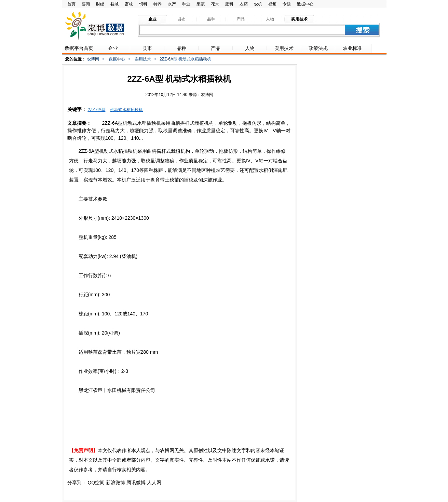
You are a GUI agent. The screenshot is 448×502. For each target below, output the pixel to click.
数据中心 (305, 4)
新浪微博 (116, 483)
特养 (158, 4)
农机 (258, 4)
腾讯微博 (136, 483)
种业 (186, 4)
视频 (272, 4)
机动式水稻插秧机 (126, 110)
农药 (244, 4)
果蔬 (201, 4)
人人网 (154, 483)
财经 (100, 4)
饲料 (143, 4)
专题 (287, 4)
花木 (215, 4)
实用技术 (143, 59)
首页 (71, 4)
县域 (114, 4)
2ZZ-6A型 (96, 110)
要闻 (86, 4)
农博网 (93, 59)
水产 (172, 4)
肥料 (229, 4)
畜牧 (129, 4)
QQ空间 (96, 483)
